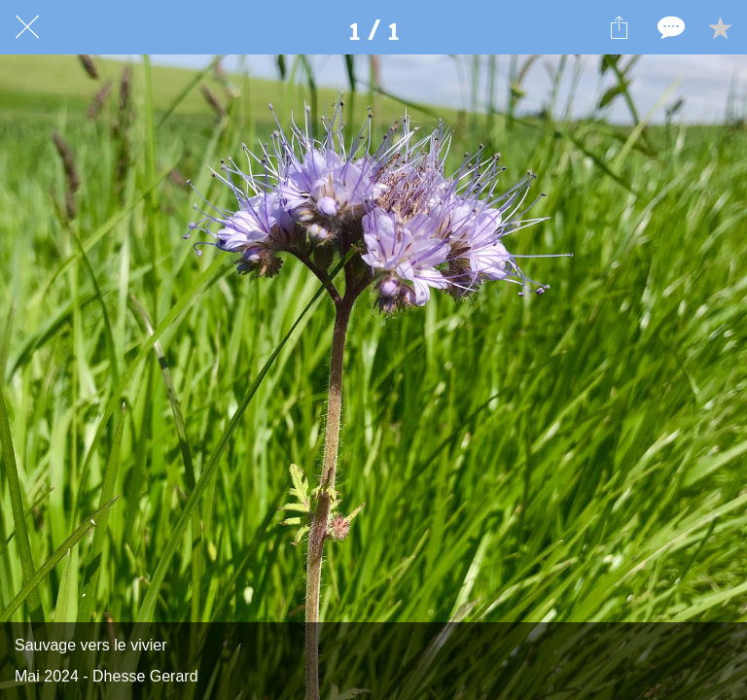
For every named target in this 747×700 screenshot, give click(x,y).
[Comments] (669, 27)
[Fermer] (27, 27)
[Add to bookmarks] (720, 27)
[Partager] (619, 27)
